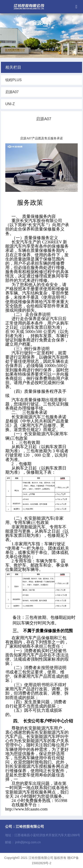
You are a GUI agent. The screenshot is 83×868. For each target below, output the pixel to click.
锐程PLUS (14, 80)
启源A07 (12, 92)
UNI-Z (10, 104)
